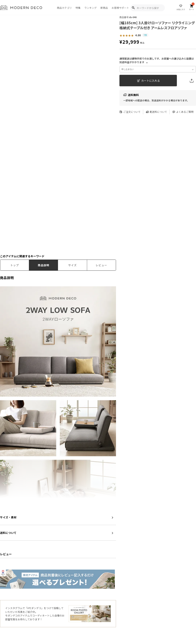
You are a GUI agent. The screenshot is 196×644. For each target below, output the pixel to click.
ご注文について (130, 112)
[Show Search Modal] (133, 8)
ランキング (90, 8)
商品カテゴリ (64, 8)
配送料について (156, 112)
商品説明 (43, 265)
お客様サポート (120, 8)
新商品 (104, 8)
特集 (78, 8)
